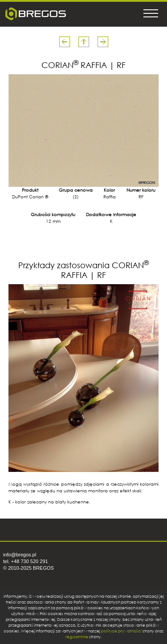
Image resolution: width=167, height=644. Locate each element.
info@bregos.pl (20, 555)
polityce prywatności (121, 631)
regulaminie (77, 637)
